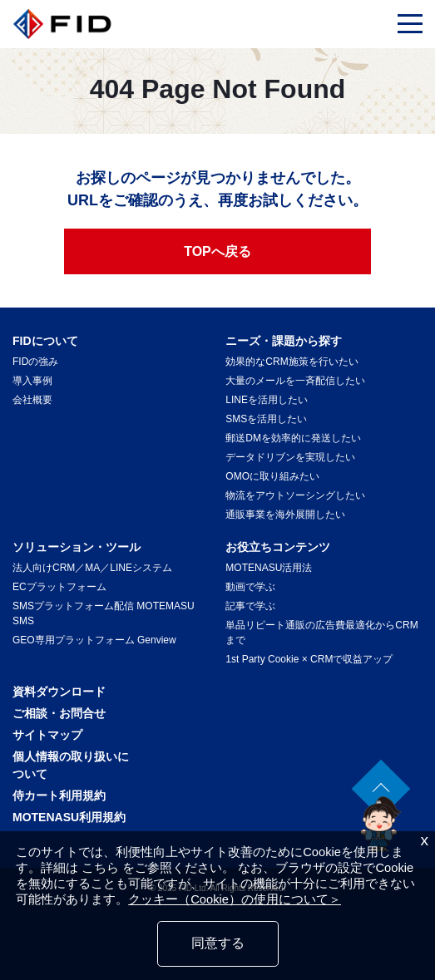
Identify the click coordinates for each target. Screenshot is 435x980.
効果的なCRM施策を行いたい (292, 362)
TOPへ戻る (217, 251)
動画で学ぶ (250, 587)
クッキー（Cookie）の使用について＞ (235, 899)
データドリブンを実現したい (290, 457)
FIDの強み (35, 362)
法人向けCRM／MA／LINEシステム (92, 568)
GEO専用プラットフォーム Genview (94, 640)
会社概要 (32, 400)
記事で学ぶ (250, 606)
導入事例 (32, 381)
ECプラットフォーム (59, 587)
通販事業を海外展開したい (285, 515)
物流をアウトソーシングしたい (295, 495)
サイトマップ (47, 735)
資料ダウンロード (59, 692)
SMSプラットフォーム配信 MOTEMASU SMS (104, 613)
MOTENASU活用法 (269, 568)
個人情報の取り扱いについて (71, 765)
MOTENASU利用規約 (69, 817)
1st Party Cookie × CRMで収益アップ (309, 659)
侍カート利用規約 (59, 795)
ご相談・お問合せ (59, 713)
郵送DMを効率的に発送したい (293, 438)
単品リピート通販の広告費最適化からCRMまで (321, 633)
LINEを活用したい (267, 400)
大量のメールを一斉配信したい (295, 381)
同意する (218, 943)
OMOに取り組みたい (272, 476)
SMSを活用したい (266, 419)
